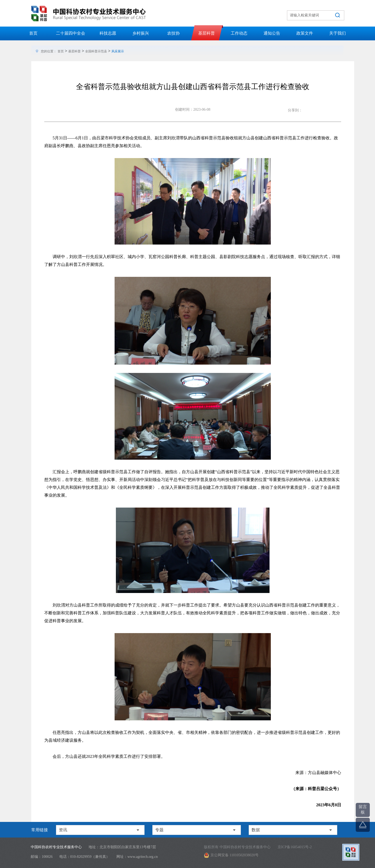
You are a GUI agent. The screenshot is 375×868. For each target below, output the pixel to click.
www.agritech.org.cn (143, 857)
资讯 (63, 830)
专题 (159, 830)
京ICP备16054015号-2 (295, 847)
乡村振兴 (141, 33)
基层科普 (207, 33)
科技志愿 (108, 33)
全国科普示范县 (96, 51)
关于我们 (337, 33)
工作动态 (239, 33)
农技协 (173, 33)
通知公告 (272, 33)
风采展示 (118, 51)
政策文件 (305, 33)
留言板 (363, 809)
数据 (256, 830)
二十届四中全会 (71, 33)
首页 (33, 33)
